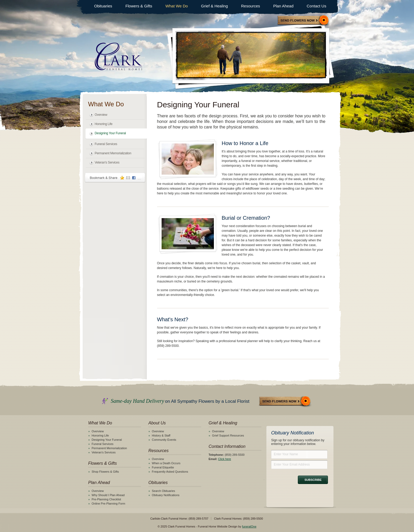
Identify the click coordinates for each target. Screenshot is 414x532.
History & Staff (161, 435)
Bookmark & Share (115, 178)
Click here (225, 459)
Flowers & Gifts (139, 6)
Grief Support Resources (228, 435)
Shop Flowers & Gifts (105, 472)
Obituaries (103, 6)
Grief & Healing (214, 6)
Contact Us (316, 6)
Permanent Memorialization (113, 153)
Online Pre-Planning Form (108, 504)
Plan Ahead (283, 6)
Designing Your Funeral (110, 133)
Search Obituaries (163, 491)
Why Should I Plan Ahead (108, 495)
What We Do (177, 6)
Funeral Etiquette (163, 467)
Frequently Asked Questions (170, 472)
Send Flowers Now (285, 402)
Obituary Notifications (166, 495)
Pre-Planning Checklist (106, 499)
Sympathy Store (303, 21)
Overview (101, 115)
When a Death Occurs (166, 463)
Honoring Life (104, 124)
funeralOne (249, 526)
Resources (251, 6)
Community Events (164, 440)
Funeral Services (106, 144)
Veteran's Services (107, 162)
